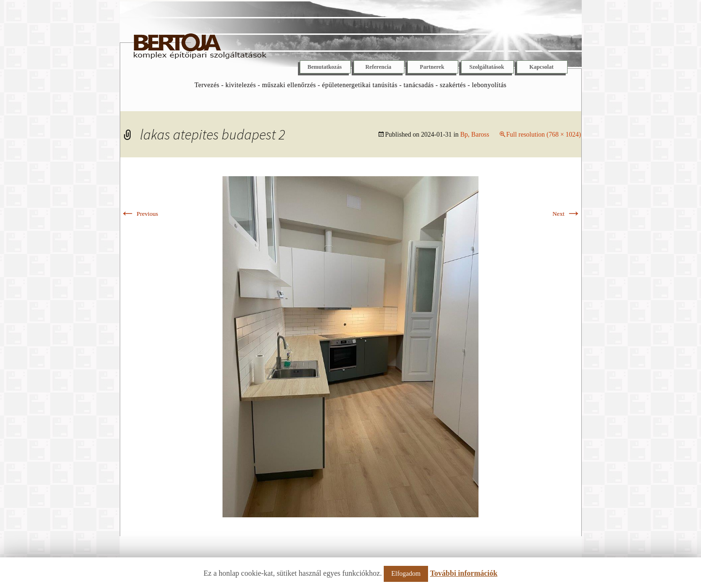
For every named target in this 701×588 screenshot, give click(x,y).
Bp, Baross (474, 135)
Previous (139, 214)
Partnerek (432, 67)
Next (567, 214)
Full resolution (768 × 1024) (544, 135)
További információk (464, 573)
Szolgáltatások (487, 67)
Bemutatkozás (325, 67)
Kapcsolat (541, 67)
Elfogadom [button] (406, 574)
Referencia (378, 67)
